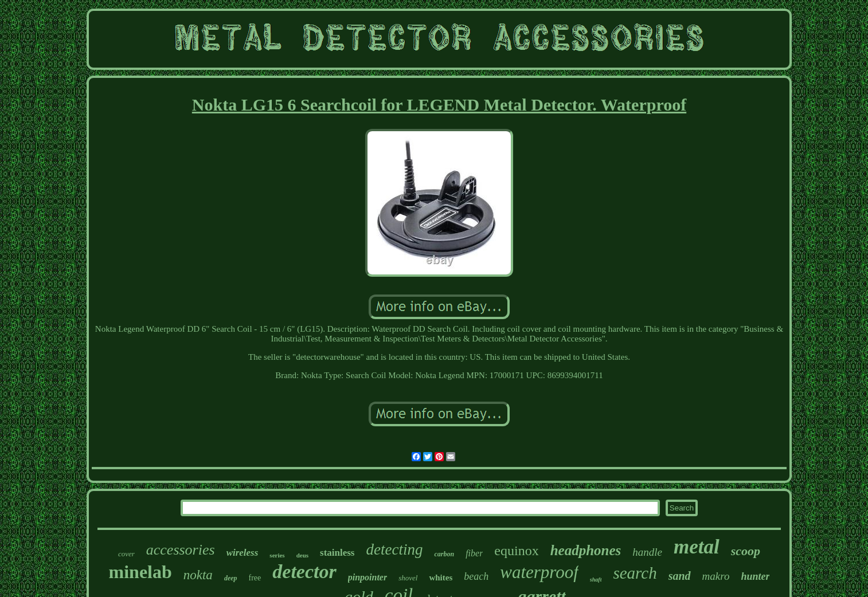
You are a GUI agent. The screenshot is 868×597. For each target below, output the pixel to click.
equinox (516, 551)
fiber (474, 553)
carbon (444, 554)
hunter (755, 576)
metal (697, 547)
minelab (140, 572)
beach (476, 576)
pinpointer (367, 577)
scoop (746, 551)
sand (680, 576)
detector (304, 572)
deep (231, 578)
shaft (596, 580)
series (277, 555)
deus (302, 555)
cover (126, 554)
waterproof (539, 572)
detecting (395, 549)
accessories (181, 550)
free (255, 578)
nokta (198, 575)
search (635, 573)
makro (716, 576)
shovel (408, 578)
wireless (243, 553)
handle (647, 552)
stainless (337, 553)
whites (441, 578)
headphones (586, 550)
